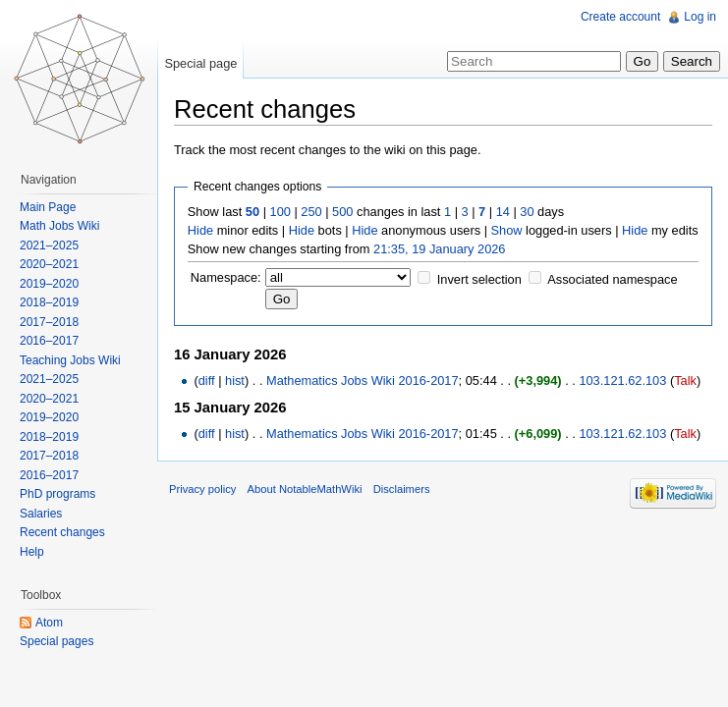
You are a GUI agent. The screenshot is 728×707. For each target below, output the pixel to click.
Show (507, 230)
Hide (200, 230)
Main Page (48, 207)
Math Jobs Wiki (59, 226)
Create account (620, 17)
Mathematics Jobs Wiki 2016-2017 (363, 381)
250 (311, 212)
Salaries (41, 514)
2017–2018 (49, 322)
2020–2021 (49, 264)
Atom (49, 623)
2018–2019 (49, 302)
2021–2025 (49, 245)
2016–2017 (49, 341)
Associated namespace (612, 279)
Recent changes (62, 532)
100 (280, 212)
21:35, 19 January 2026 (439, 249)
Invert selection (479, 279)
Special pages (56, 641)
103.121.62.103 (622, 381)
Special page (200, 63)
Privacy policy (202, 489)
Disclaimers (402, 489)
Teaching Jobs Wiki (70, 360)
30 (527, 212)
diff (207, 381)
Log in (700, 17)
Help (32, 552)
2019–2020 (49, 284)
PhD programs (57, 494)
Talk (685, 381)
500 (342, 212)
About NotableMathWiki (305, 489)
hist (235, 381)
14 (503, 212)
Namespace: (226, 277)
